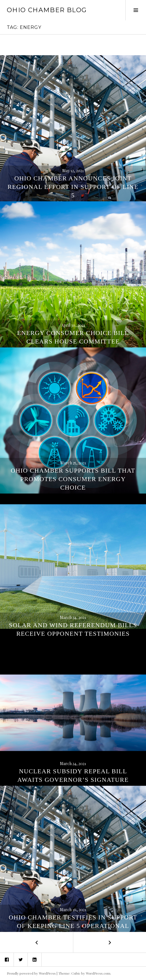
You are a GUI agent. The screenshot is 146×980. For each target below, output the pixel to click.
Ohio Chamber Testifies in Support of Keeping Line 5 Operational (73, 922)
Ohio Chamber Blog (47, 10)
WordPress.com (98, 973)
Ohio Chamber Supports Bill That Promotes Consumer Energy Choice (73, 479)
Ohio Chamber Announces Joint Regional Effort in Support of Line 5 (73, 187)
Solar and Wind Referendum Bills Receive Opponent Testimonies (73, 629)
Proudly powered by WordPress (31, 973)
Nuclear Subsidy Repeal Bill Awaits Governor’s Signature (73, 775)
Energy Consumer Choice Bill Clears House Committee (73, 337)
